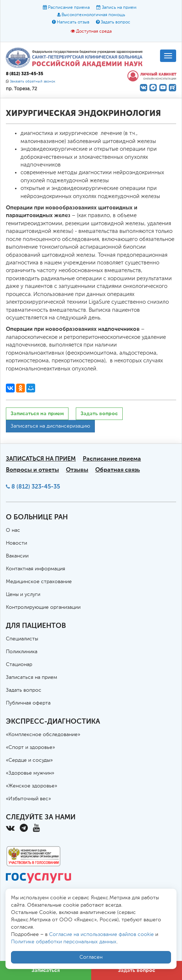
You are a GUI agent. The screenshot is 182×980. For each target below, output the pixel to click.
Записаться (46, 970)
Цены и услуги (23, 595)
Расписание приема (69, 8)
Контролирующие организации (43, 607)
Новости (16, 543)
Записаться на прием (37, 414)
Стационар (19, 665)
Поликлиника (22, 652)
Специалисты (22, 639)
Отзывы (77, 470)
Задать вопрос (116, 22)
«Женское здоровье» (31, 786)
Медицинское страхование (39, 582)
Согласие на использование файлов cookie (101, 935)
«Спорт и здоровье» (30, 747)
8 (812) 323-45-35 (36, 487)
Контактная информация (36, 569)
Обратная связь (118, 470)
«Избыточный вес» (28, 799)
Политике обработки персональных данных (64, 942)
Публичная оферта (28, 703)
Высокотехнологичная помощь (93, 15)
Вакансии (17, 556)
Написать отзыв (73, 22)
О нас (13, 530)
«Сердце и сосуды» (29, 760)
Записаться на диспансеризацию (50, 426)
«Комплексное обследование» (43, 735)
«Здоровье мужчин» (30, 773)
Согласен (91, 957)
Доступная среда (94, 32)
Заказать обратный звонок (33, 82)
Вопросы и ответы (32, 470)
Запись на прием (119, 8)
